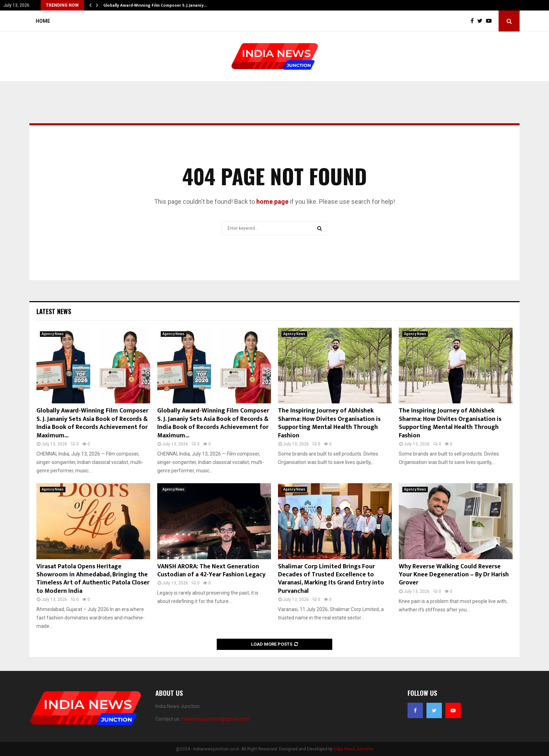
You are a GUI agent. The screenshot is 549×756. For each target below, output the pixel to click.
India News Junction (353, 749)
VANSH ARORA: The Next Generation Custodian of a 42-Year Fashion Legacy (211, 571)
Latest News (54, 311)
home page (272, 202)
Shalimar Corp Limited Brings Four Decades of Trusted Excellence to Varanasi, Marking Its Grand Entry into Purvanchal (331, 579)
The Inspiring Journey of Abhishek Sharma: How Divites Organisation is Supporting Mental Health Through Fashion (329, 423)
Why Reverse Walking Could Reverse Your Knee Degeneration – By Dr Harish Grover (454, 575)
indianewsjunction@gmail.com (215, 719)
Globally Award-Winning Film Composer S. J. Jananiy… (155, 5)
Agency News (53, 334)
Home (43, 21)
